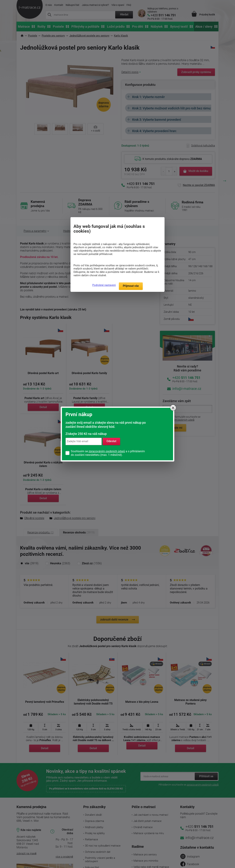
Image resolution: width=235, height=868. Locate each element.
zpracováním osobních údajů (107, 451)
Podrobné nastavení (104, 285)
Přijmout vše (131, 286)
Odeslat (111, 441)
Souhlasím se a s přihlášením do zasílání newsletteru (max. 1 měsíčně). (108, 453)
